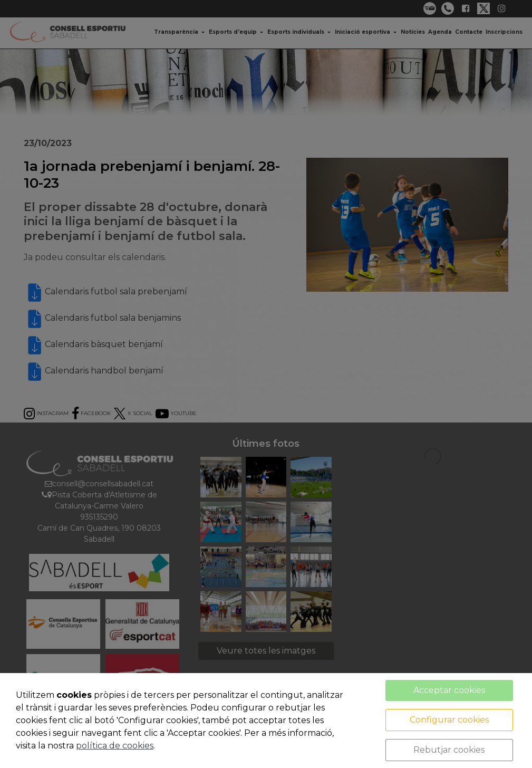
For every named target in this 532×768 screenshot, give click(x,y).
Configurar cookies (449, 720)
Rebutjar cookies (449, 750)
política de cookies (115, 746)
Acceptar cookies (449, 690)
